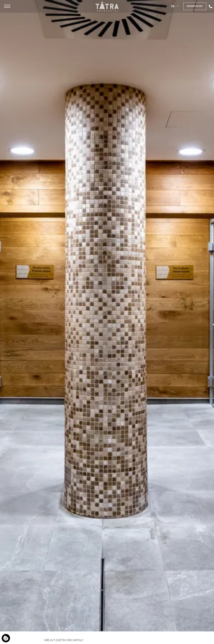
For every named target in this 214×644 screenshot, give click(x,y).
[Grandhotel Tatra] (107, 6)
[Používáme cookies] (6, 638)
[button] (7, 6)
